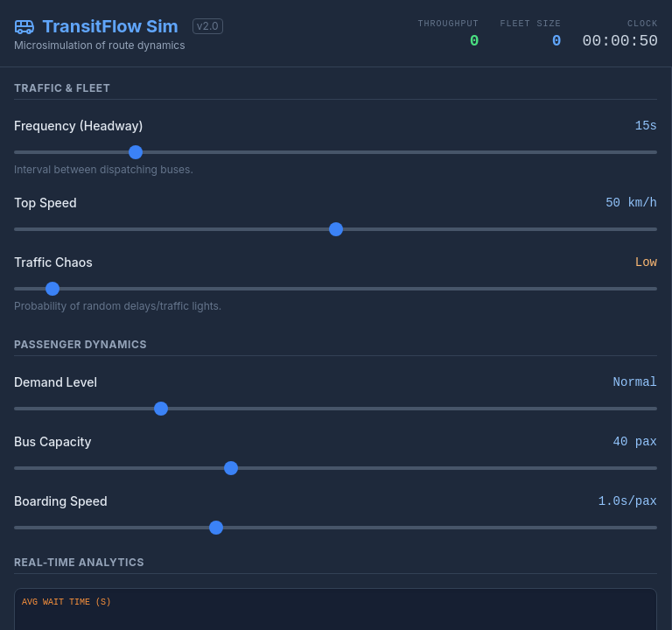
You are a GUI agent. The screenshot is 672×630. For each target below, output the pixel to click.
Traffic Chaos (53, 262)
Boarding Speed (61, 501)
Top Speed (45, 203)
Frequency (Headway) (79, 126)
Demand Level (56, 382)
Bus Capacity (53, 441)
